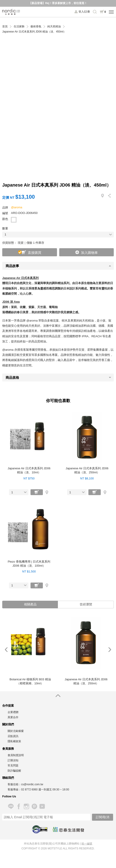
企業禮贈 (13, 712)
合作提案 (8, 706)
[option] (30, 650)
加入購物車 (89, 253)
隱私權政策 (14, 741)
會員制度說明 (16, 755)
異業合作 (13, 717)
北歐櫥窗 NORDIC (11, 12)
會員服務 (8, 749)
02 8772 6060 (29, 790)
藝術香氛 (36, 27)
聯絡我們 (8, 778)
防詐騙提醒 (14, 771)
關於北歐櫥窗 (16, 731)
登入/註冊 (84, 12)
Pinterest (34, 806)
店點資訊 (13, 736)
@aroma (17, 207)
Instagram (26, 806)
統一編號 (87, 844)
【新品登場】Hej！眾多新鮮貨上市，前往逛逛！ (58, 3)
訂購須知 (13, 760)
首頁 (5, 27)
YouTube (42, 806)
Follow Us (9, 796)
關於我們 (8, 724)
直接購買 (35, 253)
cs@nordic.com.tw (32, 784)
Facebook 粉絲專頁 (19, 806)
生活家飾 (19, 27)
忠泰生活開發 (68, 829)
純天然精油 (54, 27)
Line (11, 806)
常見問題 (13, 766)
